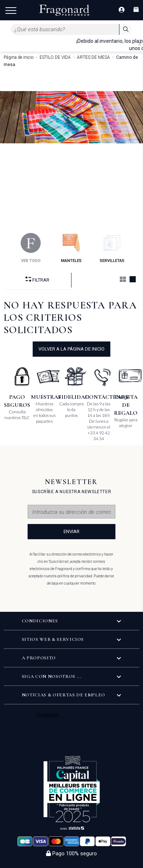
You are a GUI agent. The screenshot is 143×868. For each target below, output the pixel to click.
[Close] (140, 44)
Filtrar (37, 280)
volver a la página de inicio (71, 349)
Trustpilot (47, 715)
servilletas (112, 248)
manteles (71, 248)
